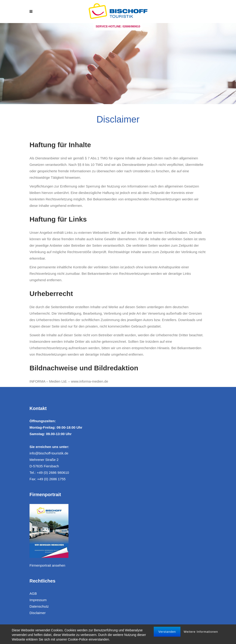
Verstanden (167, 632)
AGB (33, 593)
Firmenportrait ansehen (47, 565)
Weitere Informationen (201, 632)
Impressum (38, 600)
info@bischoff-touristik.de (49, 453)
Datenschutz (39, 606)
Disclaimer (38, 613)
